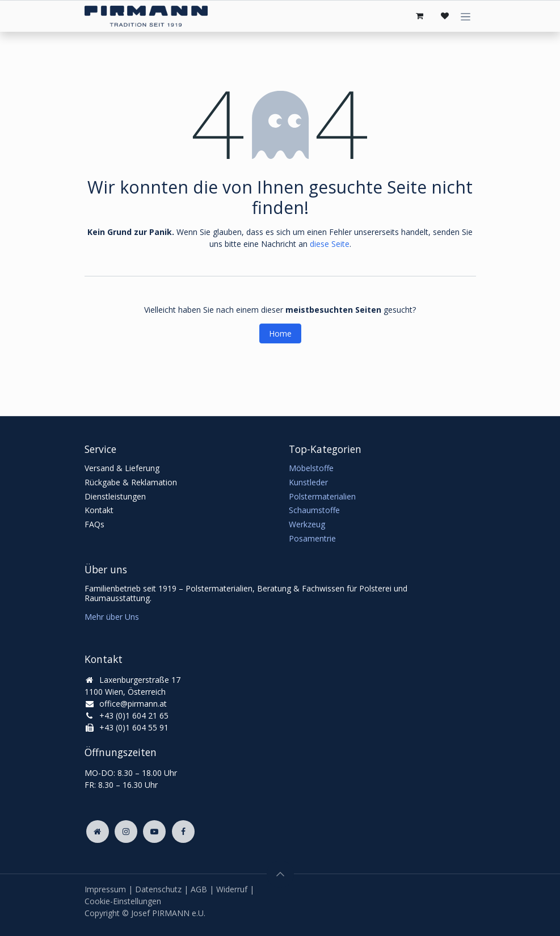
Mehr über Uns (112, 617)
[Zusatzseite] (98, 832)
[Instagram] (126, 832)
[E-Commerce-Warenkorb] (420, 16)
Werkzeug (307, 524)
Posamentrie (312, 538)
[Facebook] (183, 832)
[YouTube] (154, 832)
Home (280, 333)
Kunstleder (308, 482)
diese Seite (330, 244)
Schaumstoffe (314, 510)
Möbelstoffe (311, 468)
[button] (280, 874)
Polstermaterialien (322, 496)
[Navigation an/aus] (466, 16)
